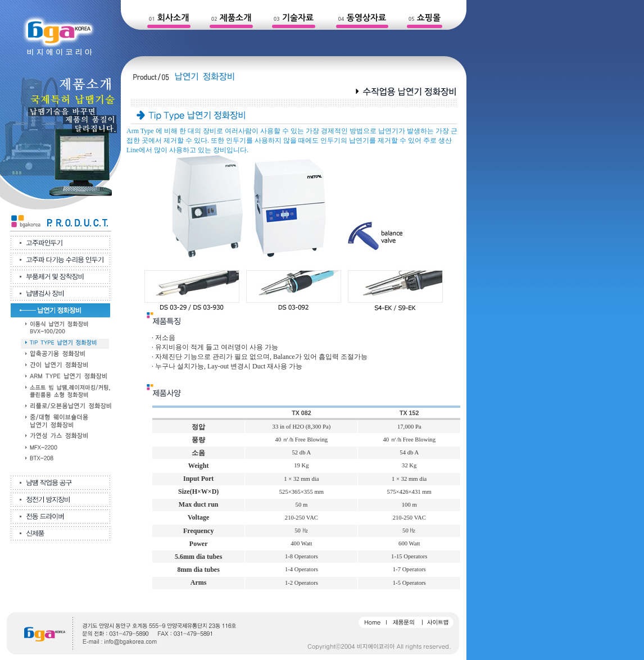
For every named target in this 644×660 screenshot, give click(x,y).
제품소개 (235, 18)
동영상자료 (367, 18)
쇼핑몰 (429, 18)
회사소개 (173, 18)
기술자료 (298, 18)
